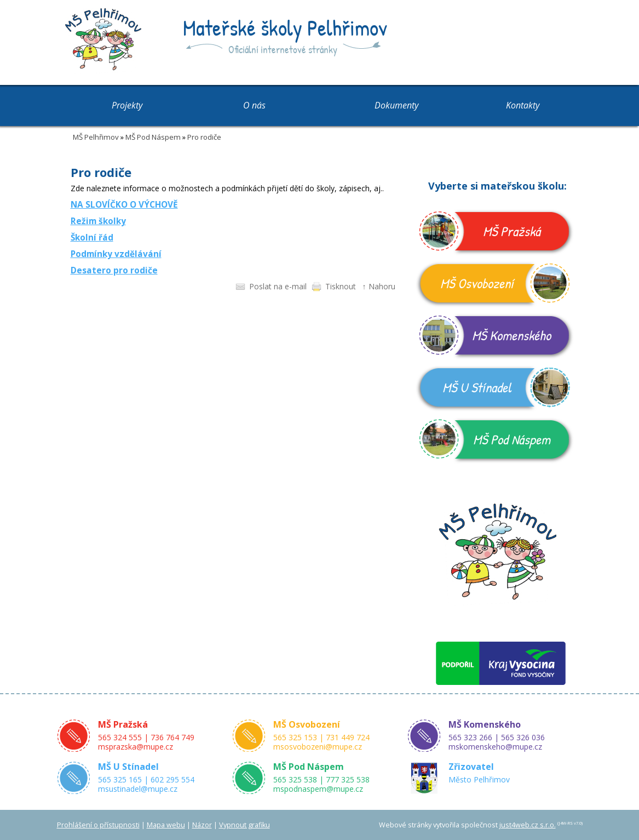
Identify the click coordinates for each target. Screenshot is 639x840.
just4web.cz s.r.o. (528, 825)
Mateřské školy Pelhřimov (285, 27)
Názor (202, 825)
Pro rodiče (204, 137)
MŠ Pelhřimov (96, 137)
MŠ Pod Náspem (153, 137)
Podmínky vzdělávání (116, 254)
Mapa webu (166, 825)
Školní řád (92, 238)
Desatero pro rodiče (114, 270)
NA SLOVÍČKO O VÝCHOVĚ (124, 205)
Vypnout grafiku (244, 825)
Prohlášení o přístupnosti (98, 825)
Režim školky (98, 221)
